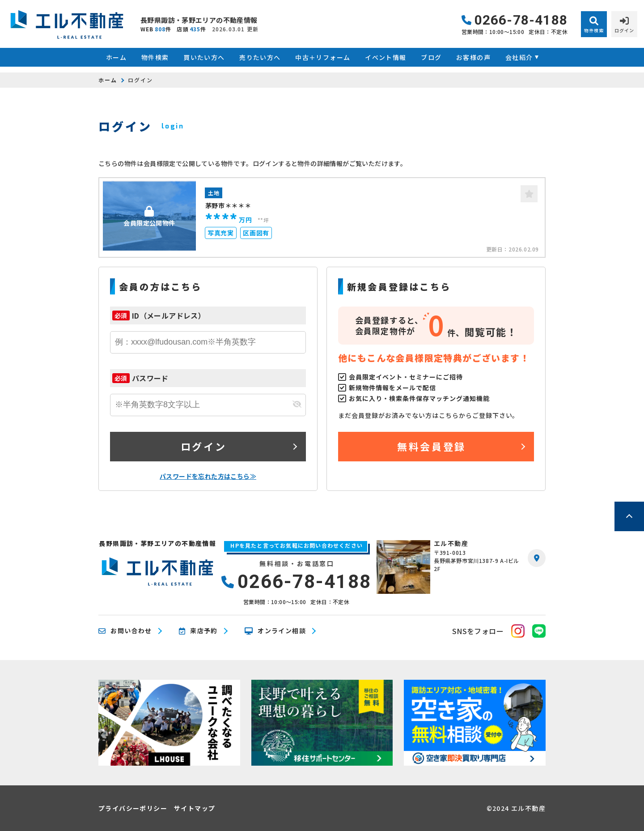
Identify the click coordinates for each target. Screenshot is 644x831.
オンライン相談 (275, 631)
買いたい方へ (204, 57)
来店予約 (198, 631)
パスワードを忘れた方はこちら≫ (208, 476)
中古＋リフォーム (323, 57)
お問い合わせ (125, 631)
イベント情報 (386, 57)
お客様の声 (473, 57)
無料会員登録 (431, 446)
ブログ (431, 57)
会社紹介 (519, 57)
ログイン (203, 446)
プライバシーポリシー (133, 808)
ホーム (116, 57)
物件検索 (155, 57)
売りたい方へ (260, 57)
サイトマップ (195, 808)
